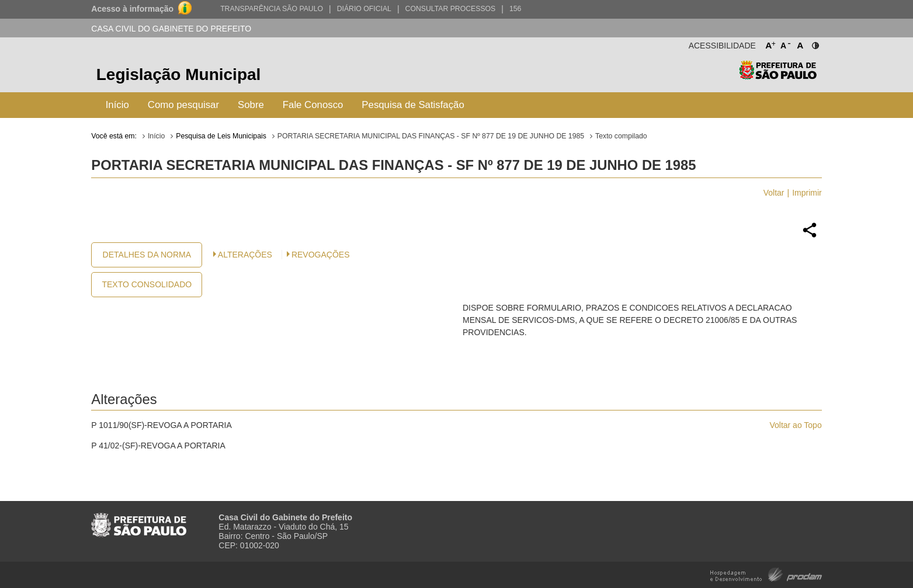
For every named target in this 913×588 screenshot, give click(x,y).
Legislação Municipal (179, 74)
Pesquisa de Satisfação (413, 105)
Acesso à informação (132, 9)
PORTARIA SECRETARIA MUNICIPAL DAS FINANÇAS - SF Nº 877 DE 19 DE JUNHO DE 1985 (431, 136)
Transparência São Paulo (272, 9)
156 (515, 9)
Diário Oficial (364, 9)
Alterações (245, 255)
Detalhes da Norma (147, 255)
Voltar (774, 193)
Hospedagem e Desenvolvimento (766, 574)
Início (117, 105)
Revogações (321, 255)
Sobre (251, 105)
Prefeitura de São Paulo (778, 76)
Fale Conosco (313, 105)
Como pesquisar (183, 105)
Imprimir (807, 193)
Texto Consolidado (147, 284)
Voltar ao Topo (795, 425)
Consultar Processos (451, 9)
